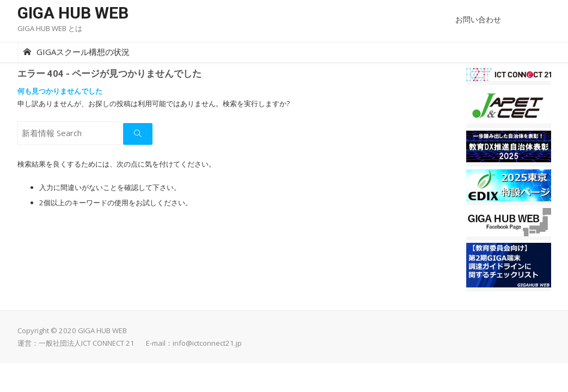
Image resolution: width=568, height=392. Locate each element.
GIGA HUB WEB (73, 13)
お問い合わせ (478, 19)
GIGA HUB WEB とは (50, 28)
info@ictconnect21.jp (207, 343)
